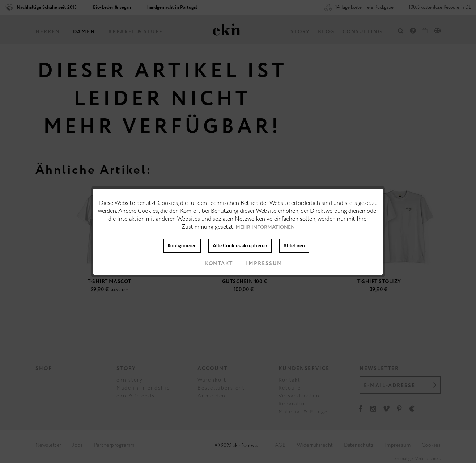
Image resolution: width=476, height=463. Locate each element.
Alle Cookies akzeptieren (240, 246)
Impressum (258, 264)
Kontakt (213, 264)
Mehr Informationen (265, 227)
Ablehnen (294, 246)
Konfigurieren (182, 246)
